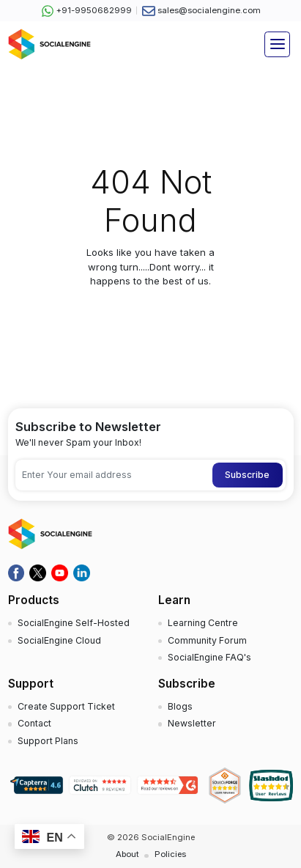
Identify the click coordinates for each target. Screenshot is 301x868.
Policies (170, 854)
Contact (34, 723)
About (127, 854)
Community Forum (207, 640)
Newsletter (192, 723)
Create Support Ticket (66, 706)
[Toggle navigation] (277, 44)
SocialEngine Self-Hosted (74, 623)
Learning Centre (203, 623)
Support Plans (48, 741)
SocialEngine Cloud (59, 640)
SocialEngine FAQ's (209, 657)
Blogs (180, 706)
